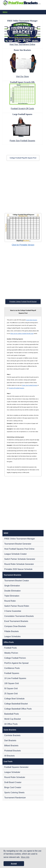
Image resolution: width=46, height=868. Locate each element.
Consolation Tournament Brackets (19, 616)
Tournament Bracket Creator (17, 581)
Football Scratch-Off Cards (22, 109)
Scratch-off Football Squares (16, 388)
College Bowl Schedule (14, 699)
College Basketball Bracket (16, 704)
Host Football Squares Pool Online (19, 549)
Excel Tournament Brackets (16, 621)
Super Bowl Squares (32, 320)
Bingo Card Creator (13, 787)
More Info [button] (25, 857)
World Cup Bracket (13, 719)
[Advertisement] (23, 187)
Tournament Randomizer (15, 798)
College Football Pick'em (15, 658)
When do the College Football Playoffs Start (22, 333)
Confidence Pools (12, 668)
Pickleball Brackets (13, 751)
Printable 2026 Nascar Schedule (18, 569)
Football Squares (12, 673)
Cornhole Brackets (12, 735)
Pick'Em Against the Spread (16, 663)
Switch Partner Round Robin (17, 606)
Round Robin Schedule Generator (19, 564)
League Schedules (12, 636)
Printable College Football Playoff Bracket (23, 302)
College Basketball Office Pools (18, 709)
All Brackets (9, 756)
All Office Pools (11, 724)
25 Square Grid (11, 694)
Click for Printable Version (23, 245)
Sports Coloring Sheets (14, 793)
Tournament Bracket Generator (18, 544)
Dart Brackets (10, 740)
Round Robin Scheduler (15, 777)
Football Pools (10, 648)
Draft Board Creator (13, 782)
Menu (23, 12)
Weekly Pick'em (11, 653)
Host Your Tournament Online (22, 44)
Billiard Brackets (11, 746)
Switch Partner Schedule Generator (20, 559)
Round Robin (10, 601)
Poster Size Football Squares (22, 141)
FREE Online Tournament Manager (20, 539)
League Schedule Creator (15, 554)
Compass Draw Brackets (15, 626)
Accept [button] (14, 864)
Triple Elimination (12, 596)
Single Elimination (12, 586)
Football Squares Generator (16, 767)
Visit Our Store (22, 76)
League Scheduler (12, 772)
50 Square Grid (11, 688)
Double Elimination (12, 591)
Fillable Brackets (11, 631)
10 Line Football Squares (15, 678)
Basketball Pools (12, 714)
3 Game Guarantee (13, 611)
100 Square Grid (11, 683)
